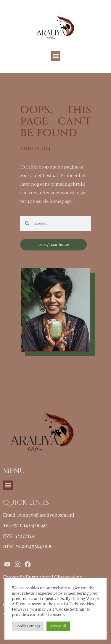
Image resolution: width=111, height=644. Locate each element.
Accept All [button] (58, 626)
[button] (55, 56)
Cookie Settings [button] (28, 626)
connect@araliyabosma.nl (46, 515)
